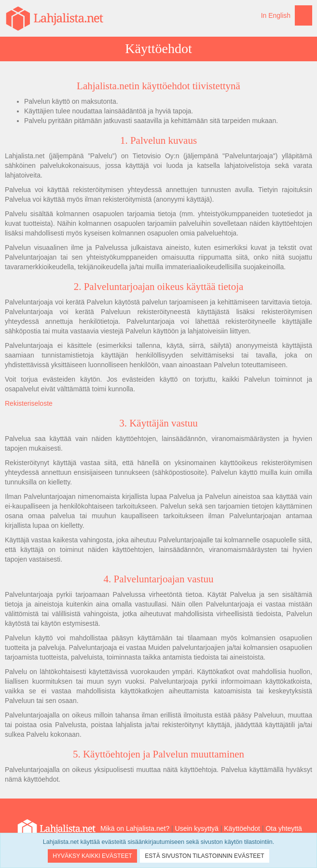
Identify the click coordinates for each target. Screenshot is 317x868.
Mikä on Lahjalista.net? (135, 828)
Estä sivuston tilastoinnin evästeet (204, 856)
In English (276, 15)
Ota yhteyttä (283, 828)
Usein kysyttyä (197, 828)
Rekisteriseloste (29, 403)
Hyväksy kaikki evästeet (92, 856)
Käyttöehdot (242, 828)
